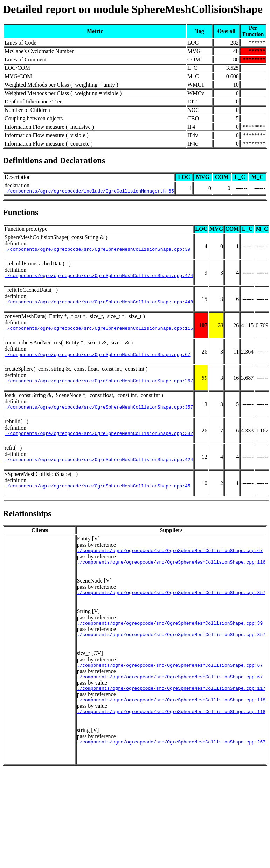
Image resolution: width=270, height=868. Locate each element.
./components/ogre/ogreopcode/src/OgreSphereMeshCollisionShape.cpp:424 (99, 470)
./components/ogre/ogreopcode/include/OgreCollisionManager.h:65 (89, 192)
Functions (20, 213)
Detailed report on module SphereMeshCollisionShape (133, 9)
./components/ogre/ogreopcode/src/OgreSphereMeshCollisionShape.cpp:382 (99, 443)
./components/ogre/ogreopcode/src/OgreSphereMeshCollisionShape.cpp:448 (99, 306)
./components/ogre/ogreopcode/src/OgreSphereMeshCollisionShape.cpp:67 (97, 361)
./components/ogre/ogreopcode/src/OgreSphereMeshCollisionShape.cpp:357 (99, 415)
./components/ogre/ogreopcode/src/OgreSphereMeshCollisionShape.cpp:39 (97, 251)
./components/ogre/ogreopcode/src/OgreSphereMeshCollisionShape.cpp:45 (97, 497)
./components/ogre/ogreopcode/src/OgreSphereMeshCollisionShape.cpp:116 (99, 333)
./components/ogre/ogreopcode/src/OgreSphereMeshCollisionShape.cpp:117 (171, 708)
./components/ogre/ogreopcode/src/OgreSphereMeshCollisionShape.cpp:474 (99, 278)
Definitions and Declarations (54, 160)
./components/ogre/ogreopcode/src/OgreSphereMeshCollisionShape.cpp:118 (171, 721)
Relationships (27, 525)
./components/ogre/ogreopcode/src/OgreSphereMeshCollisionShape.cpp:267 (99, 388)
